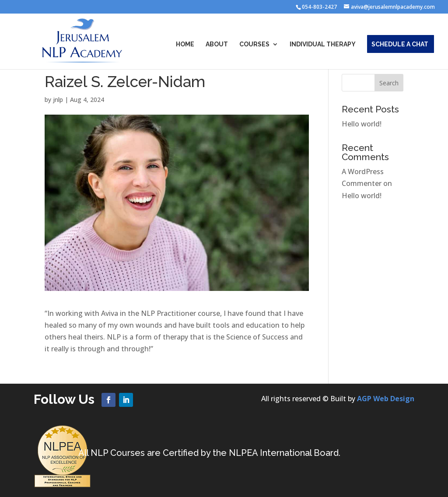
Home (185, 44)
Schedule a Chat (400, 44)
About (217, 44)
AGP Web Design (386, 399)
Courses (254, 44)
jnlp (58, 100)
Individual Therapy (323, 44)
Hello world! (362, 124)
